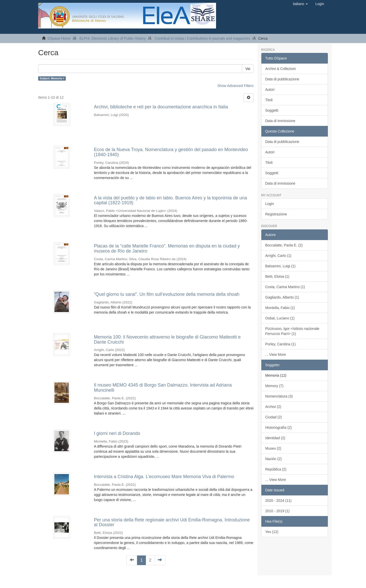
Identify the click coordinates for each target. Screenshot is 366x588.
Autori (270, 90)
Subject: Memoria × (52, 78)
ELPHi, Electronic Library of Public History (113, 38)
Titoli (269, 100)
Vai (248, 69)
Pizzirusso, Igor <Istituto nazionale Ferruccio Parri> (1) (292, 331)
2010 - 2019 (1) (278, 511)
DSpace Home (59, 38)
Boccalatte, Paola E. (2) (284, 245)
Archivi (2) (273, 407)
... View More (276, 355)
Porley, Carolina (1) (281, 344)
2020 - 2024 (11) (279, 501)
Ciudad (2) (274, 417)
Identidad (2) (275, 438)
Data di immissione (280, 121)
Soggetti (272, 110)
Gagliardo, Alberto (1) (282, 297)
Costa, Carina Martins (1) (285, 287)
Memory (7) (274, 386)
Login (270, 204)
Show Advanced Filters (235, 86)
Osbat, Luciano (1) (280, 318)
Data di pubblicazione (282, 79)
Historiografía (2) (279, 428)
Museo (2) (273, 448)
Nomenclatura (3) (279, 396)
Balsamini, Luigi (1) (280, 266)
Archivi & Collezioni (281, 69)
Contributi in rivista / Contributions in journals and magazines (202, 38)
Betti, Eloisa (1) (277, 276)
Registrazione (276, 214)
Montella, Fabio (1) (280, 308)
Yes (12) (272, 532)
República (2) (276, 469)
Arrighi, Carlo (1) (278, 256)
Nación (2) (274, 459)
